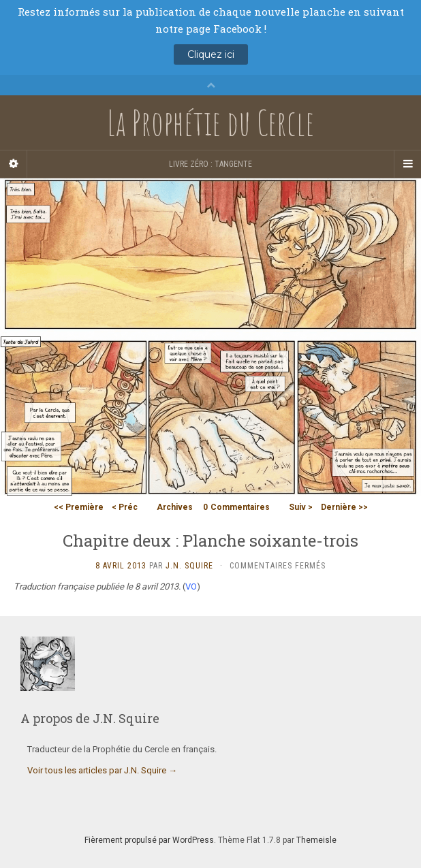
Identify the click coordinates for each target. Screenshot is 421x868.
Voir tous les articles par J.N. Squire (102, 770)
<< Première (79, 507)
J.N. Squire (189, 566)
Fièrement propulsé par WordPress (149, 840)
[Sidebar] (14, 164)
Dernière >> (344, 507)
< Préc (125, 507)
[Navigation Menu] (407, 164)
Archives (175, 507)
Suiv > (301, 507)
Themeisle (316, 840)
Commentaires (236, 507)
